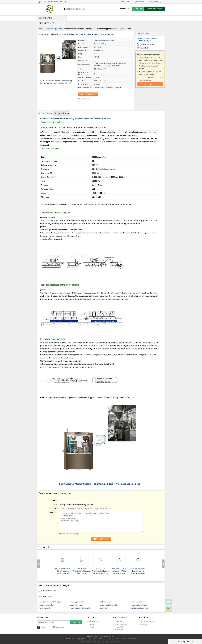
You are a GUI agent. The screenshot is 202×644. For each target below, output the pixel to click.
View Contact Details (147, 44)
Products (76, 639)
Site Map (92, 639)
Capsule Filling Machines (54, 29)
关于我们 (124, 639)
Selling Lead (145, 624)
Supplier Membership (148, 622)
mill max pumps (106, 602)
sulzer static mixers (77, 605)
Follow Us (60, 627)
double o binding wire (138, 602)
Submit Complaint (121, 624)
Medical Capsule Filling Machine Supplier (116, 398)
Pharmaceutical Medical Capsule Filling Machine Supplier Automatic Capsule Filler (76, 34)
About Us (92, 624)
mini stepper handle (77, 602)
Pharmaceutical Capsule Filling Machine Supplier (74, 398)
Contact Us (118, 622)
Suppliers (84, 639)
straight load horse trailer (109, 605)
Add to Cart (85, 99)
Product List (144, 48)
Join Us (91, 627)
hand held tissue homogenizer (80, 608)
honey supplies (45, 608)
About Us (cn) (93, 622)
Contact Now (89, 94)
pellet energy (105, 608)
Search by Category (154, 9)
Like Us (44, 627)
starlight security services (139, 608)
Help (117, 639)
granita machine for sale (139, 605)
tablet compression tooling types (51, 602)
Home (41, 29)
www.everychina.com (107, 636)
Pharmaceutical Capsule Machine (105, 41)
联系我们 (133, 639)
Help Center (119, 630)
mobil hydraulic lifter (47, 605)
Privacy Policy (119, 627)
